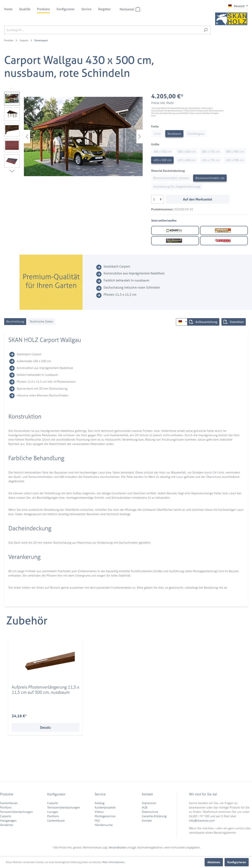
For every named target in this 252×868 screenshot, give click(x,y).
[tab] (15, 322)
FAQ (97, 820)
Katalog (99, 803)
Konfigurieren (237, 862)
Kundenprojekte (105, 807)
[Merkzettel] (138, 9)
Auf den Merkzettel (198, 199)
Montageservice (105, 816)
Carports (6, 816)
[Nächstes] (140, 136)
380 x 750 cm (211, 151)
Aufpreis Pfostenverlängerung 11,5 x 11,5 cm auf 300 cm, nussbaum (45, 690)
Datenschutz (150, 812)
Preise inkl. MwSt (162, 103)
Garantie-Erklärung (154, 816)
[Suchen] (206, 30)
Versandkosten (117, 847)
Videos (99, 812)
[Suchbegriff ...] (103, 30)
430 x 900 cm (235, 160)
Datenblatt (234, 322)
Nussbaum (174, 134)
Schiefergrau (196, 134)
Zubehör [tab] (27, 621)
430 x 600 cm (187, 160)
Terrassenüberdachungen (16, 812)
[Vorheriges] (27, 136)
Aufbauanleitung (203, 322)
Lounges (53, 812)
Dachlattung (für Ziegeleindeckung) (177, 186)
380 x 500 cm (162, 151)
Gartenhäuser (9, 803)
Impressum (149, 803)
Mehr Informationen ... (114, 862)
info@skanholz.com (202, 820)
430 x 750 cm (211, 160)
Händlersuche (104, 825)
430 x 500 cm (162, 160)
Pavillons (6, 807)
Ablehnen (214, 862)
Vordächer (7, 825)
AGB (145, 807)
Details (45, 727)
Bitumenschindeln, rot (210, 178)
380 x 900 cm (235, 151)
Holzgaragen (8, 820)
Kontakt (147, 820)
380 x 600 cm (187, 151)
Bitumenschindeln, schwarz (171, 178)
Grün (157, 134)
